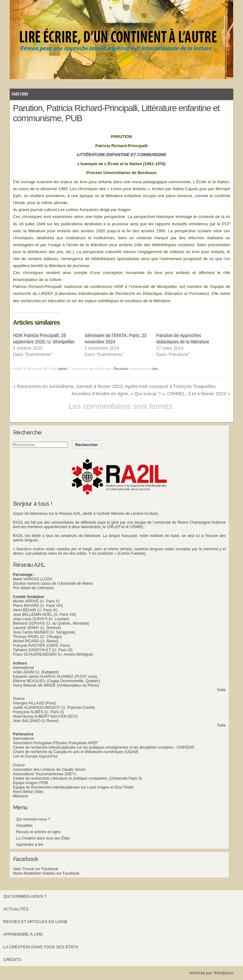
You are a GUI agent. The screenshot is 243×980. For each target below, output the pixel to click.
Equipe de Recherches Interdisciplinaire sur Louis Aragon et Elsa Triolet (73, 787)
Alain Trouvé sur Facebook (36, 869)
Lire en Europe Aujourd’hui (35, 756)
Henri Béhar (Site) (28, 792)
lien (155, 369)
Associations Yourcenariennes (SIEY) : (45, 774)
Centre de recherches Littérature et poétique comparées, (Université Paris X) (78, 778)
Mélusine (21, 796)
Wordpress (223, 973)
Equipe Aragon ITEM (31, 783)
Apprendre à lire (30, 845)
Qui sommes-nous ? (33, 819)
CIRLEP (114, 527)
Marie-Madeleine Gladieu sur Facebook (46, 873)
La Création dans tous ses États (43, 838)
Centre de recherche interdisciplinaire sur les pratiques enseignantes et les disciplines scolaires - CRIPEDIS (104, 747)
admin (63, 369)
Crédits (12, 960)
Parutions (20, 94)
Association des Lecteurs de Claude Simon (49, 770)
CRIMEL (137, 527)
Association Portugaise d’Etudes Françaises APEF (55, 743)
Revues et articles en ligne (38, 832)
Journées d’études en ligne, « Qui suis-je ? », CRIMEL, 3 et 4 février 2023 (150, 393)
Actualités (24, 826)
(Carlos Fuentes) (131, 553)
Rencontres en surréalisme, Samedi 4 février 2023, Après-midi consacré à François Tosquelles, (115, 386)
